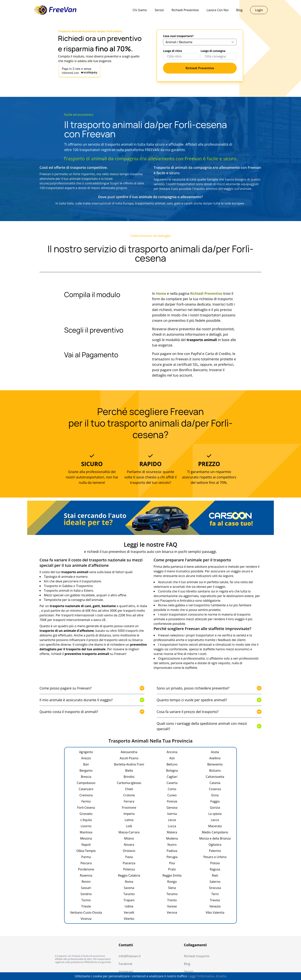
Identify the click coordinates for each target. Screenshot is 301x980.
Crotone (129, 795)
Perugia (172, 857)
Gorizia (215, 808)
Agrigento (86, 752)
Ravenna (86, 875)
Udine (129, 906)
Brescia (86, 777)
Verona (172, 912)
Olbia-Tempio (86, 851)
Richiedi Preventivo (185, 10)
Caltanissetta (215, 777)
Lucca (172, 826)
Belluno (172, 764)
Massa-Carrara (129, 832)
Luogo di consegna (213, 51)
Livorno (86, 826)
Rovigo (172, 882)
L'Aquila (86, 820)
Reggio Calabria (129, 875)
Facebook (126, 964)
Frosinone (129, 808)
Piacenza (129, 863)
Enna (215, 795)
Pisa (172, 863)
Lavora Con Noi (218, 10)
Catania (215, 783)
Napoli (86, 845)
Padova (172, 851)
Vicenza (86, 919)
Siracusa (215, 888)
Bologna (172, 770)
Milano (129, 838)
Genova (172, 808)
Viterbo (129, 919)
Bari (86, 764)
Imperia (129, 814)
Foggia (215, 801)
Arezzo (86, 758)
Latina (129, 820)
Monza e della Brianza (215, 838)
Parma (86, 857)
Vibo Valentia (215, 912)
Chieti (129, 789)
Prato (172, 869)
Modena (172, 838)
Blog (239, 10)
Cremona (86, 795)
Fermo (86, 801)
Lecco (215, 820)
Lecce (172, 820)
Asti (172, 758)
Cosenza (215, 789)
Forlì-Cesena (86, 808)
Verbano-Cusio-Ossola (86, 912)
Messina (86, 838)
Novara (129, 845)
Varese (172, 906)
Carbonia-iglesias (129, 783)
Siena (172, 888)
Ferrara (129, 801)
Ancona (172, 752)
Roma (129, 882)
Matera (172, 832)
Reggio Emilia (172, 875)
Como (172, 789)
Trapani (129, 900)
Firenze (172, 801)
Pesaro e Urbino (215, 857)
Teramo (172, 894)
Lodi (129, 826)
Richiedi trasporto (197, 956)
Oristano (129, 851)
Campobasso (86, 783)
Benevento (215, 764)
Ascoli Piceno (129, 758)
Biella (129, 770)
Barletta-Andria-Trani (129, 764)
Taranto (129, 894)
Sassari (86, 888)
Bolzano (215, 770)
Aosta (215, 752)
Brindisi (129, 777)
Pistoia (215, 863)
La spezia (215, 814)
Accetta (221, 976)
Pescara (86, 863)
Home (161, 293)
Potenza (129, 869)
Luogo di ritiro (173, 51)
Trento (172, 900)
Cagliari (172, 777)
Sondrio (86, 894)
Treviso (215, 900)
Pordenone (86, 869)
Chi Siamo (140, 10)
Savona (129, 888)
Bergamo (86, 770)
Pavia (129, 857)
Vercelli (129, 912)
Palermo (215, 851)
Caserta (172, 783)
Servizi (159, 10)
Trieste (86, 906)
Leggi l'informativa (201, 976)
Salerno (215, 882)
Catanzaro (86, 789)
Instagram (126, 972)
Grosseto (86, 814)
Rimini (86, 882)
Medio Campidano (215, 832)
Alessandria (129, 752)
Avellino (215, 758)
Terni (215, 894)
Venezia (215, 906)
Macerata (215, 826)
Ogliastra (215, 845)
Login (259, 10)
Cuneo (172, 795)
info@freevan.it (130, 956)
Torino (86, 900)
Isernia (172, 814)
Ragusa (215, 869)
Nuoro (172, 845)
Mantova (86, 832)
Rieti (215, 875)
